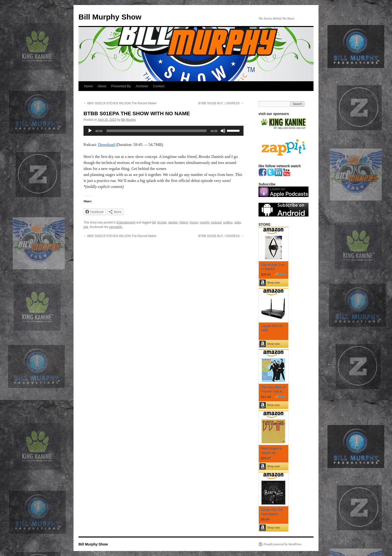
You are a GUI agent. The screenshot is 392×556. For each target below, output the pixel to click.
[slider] (157, 131)
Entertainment (126, 222)
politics (228, 222)
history (184, 222)
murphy (205, 222)
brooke (162, 222)
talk (86, 227)
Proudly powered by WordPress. (283, 544)
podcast (216, 222)
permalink (116, 227)
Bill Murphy (128, 120)
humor (194, 222)
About (102, 86)
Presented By (121, 86)
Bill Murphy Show (110, 17)
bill (154, 222)
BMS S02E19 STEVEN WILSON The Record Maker (120, 103)
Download (106, 145)
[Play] (90, 131)
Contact (159, 86)
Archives (142, 86)
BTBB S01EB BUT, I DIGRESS (221, 103)
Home (88, 86)
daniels (173, 222)
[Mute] (223, 131)
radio (238, 222)
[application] (163, 131)
